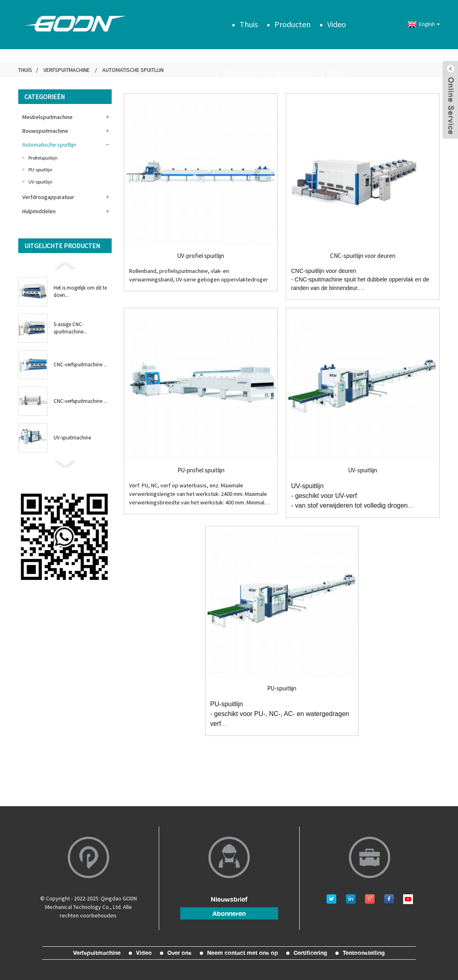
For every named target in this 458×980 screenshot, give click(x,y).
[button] (65, 266)
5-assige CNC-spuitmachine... (70, 328)
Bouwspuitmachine (45, 131)
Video (337, 24)
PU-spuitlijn (40, 170)
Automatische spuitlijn (49, 145)
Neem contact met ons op (268, 73)
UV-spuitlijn (40, 182)
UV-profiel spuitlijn (201, 256)
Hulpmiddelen (39, 211)
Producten (293, 24)
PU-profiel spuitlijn (201, 470)
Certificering (310, 953)
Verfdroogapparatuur (48, 197)
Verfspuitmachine (67, 70)
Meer (337, 73)
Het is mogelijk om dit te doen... (80, 291)
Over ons (179, 953)
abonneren (229, 913)
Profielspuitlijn (43, 158)
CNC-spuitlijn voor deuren (363, 256)
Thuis (249, 24)
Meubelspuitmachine (48, 117)
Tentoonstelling (364, 953)
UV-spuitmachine (72, 438)
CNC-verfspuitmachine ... (80, 365)
